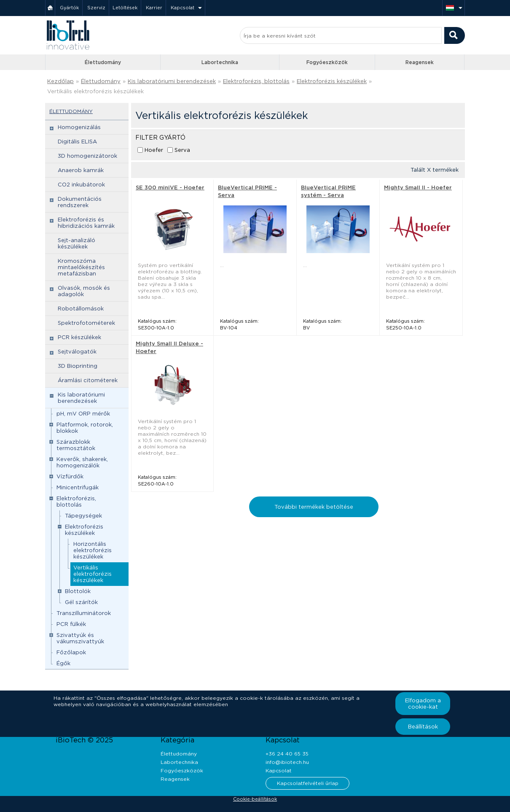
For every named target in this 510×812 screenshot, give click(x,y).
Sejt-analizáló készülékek (76, 243)
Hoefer (154, 150)
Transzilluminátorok (84, 613)
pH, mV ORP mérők (83, 414)
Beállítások (423, 727)
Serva (182, 150)
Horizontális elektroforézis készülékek (93, 550)
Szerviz (96, 8)
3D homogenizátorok (87, 156)
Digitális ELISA (77, 142)
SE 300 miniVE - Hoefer (170, 187)
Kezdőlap (60, 81)
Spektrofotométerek (86, 323)
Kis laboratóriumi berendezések (172, 81)
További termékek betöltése (314, 507)
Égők (63, 663)
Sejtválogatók (77, 352)
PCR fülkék (71, 624)
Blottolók (78, 591)
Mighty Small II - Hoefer (418, 187)
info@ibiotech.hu (287, 762)
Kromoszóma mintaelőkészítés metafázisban (81, 267)
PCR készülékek (79, 337)
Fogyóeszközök (327, 62)
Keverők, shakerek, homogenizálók (82, 462)
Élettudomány (103, 62)
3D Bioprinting (78, 366)
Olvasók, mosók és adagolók (84, 291)
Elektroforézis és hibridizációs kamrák (86, 223)
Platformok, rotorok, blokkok (85, 428)
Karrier (154, 8)
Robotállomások (81, 309)
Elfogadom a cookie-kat (423, 704)
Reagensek (420, 62)
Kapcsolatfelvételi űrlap (308, 783)
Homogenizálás (79, 127)
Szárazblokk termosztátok (76, 445)
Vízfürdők (70, 476)
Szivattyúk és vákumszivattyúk (80, 638)
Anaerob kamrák (81, 170)
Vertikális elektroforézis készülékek (95, 91)
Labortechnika (220, 62)
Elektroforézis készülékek (332, 81)
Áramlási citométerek (88, 380)
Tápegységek (83, 516)
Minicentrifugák (78, 487)
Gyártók (69, 8)
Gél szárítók (81, 602)
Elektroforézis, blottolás (256, 81)
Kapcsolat (183, 8)
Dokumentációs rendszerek (80, 202)
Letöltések (125, 8)
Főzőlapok (71, 652)
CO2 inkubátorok (81, 185)
